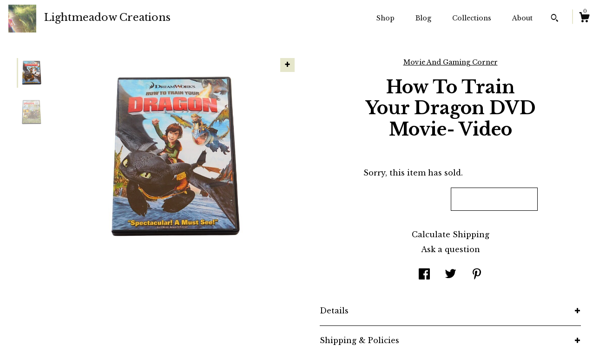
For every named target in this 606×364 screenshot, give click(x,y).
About (522, 18)
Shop (385, 18)
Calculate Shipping (451, 234)
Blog (423, 18)
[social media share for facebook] (424, 275)
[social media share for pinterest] (477, 275)
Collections (472, 18)
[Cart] (584, 19)
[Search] (555, 19)
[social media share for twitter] (451, 275)
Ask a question (451, 249)
